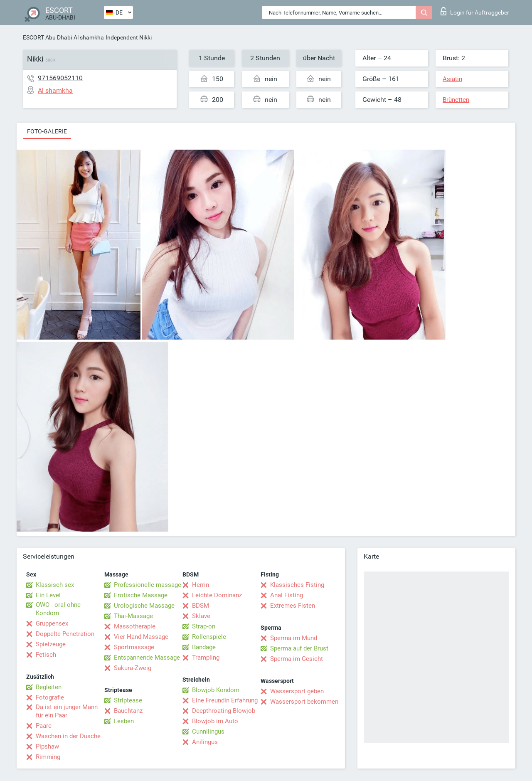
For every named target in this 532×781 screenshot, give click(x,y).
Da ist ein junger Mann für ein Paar (67, 711)
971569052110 (60, 78)
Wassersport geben (297, 691)
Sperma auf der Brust (299, 648)
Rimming (48, 757)
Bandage (204, 647)
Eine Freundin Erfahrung (225, 700)
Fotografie (50, 697)
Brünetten (456, 100)
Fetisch (46, 655)
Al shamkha (89, 37)
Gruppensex (52, 623)
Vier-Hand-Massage (141, 637)
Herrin (201, 585)
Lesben (124, 721)
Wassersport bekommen (304, 702)
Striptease (128, 700)
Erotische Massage (141, 595)
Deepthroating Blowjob (224, 711)
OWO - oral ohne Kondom (58, 609)
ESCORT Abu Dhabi (47, 37)
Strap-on (204, 626)
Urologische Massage (144, 606)
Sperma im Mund (294, 638)
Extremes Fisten (293, 606)
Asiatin (452, 79)
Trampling (206, 658)
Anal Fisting (287, 595)
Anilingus (205, 742)
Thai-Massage (133, 616)
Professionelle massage (148, 585)
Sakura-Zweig (133, 668)
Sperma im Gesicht (297, 659)
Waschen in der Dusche (68, 736)
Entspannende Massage (147, 658)
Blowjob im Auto (215, 721)
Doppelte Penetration (65, 634)
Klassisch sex (55, 585)
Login (475, 11)
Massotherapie (135, 626)
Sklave (201, 616)
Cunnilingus (208, 732)
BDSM (201, 606)
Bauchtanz (128, 711)
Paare (44, 726)
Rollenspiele (209, 637)
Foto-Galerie (47, 131)
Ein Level (48, 595)
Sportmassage (134, 647)
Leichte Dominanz (217, 595)
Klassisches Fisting (297, 585)
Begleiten (49, 687)
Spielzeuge (51, 644)
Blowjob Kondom (216, 690)
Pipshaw (47, 747)
